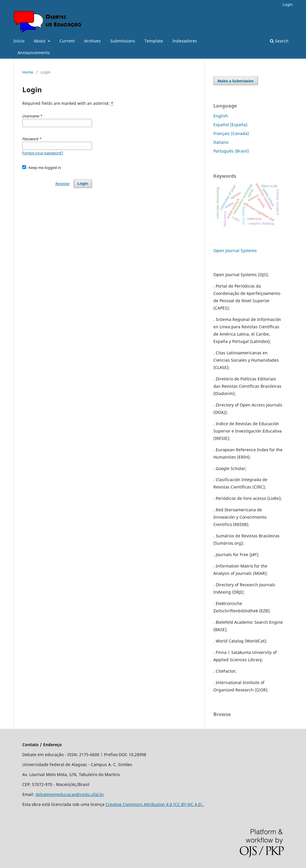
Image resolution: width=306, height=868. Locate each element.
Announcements (34, 53)
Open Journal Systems (235, 251)
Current (67, 41)
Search (279, 41)
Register (63, 184)
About (40, 41)
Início (19, 41)
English (221, 116)
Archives (92, 41)
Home (28, 72)
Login (288, 4)
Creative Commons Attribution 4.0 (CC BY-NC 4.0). (155, 804)
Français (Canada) (231, 133)
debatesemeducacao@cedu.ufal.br (70, 794)
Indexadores (185, 41)
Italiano (221, 142)
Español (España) (230, 125)
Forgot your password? (43, 153)
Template (154, 41)
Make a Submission (236, 81)
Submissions (123, 41)
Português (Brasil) (231, 151)
